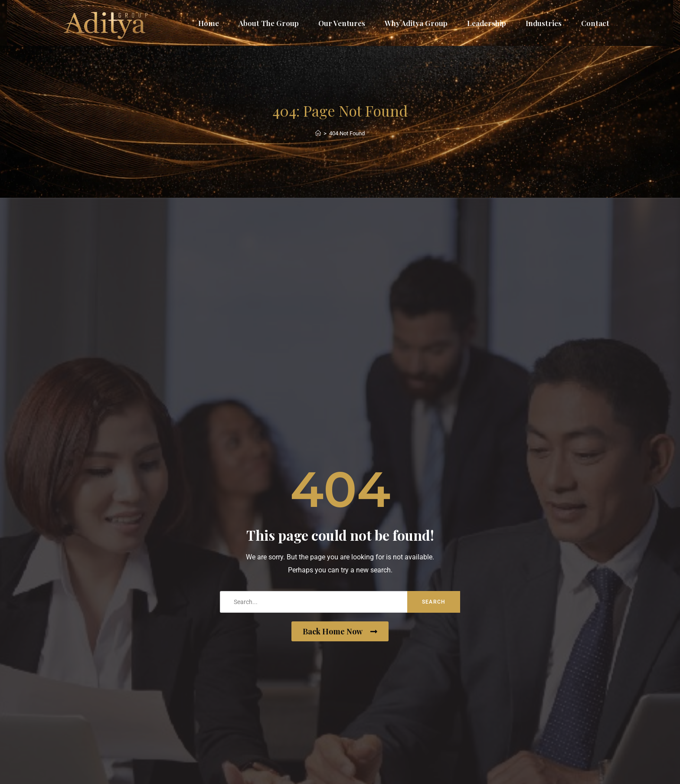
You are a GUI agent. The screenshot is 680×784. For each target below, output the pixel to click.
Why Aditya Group (416, 23)
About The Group (269, 23)
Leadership (487, 23)
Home (209, 23)
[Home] (318, 133)
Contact (595, 23)
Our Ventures (342, 23)
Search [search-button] (434, 602)
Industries (544, 23)
